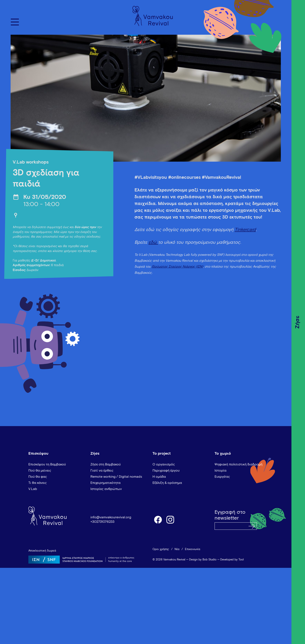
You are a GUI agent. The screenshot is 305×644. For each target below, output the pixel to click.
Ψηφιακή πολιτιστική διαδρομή (238, 464)
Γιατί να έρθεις (102, 471)
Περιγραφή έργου (166, 471)
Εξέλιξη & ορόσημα (167, 483)
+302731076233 (102, 522)
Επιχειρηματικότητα (105, 483)
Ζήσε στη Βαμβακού (106, 464)
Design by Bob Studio (203, 560)
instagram (171, 519)
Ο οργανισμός (164, 464)
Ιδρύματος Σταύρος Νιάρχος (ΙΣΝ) (177, 267)
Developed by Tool (232, 560)
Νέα (177, 549)
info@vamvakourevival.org (111, 517)
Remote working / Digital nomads (116, 477)
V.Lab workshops (31, 162)
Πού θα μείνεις (40, 471)
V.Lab (33, 489)
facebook (158, 519)
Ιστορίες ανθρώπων (106, 489)
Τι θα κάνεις (38, 483)
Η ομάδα (159, 477)
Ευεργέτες (222, 477)
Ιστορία (220, 471)
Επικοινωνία (193, 549)
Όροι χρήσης (161, 549)
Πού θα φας (38, 477)
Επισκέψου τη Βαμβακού (47, 464)
